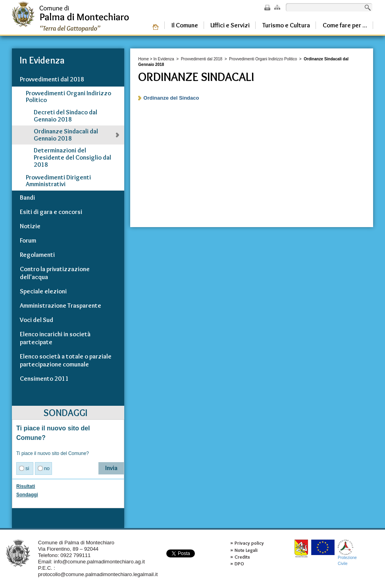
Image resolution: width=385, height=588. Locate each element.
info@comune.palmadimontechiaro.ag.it (99, 562)
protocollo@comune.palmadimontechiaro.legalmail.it (98, 574)
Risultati (26, 486)
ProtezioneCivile (347, 552)
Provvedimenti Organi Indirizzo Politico (263, 59)
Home (143, 59)
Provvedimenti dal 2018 (202, 59)
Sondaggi (27, 495)
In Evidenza (164, 59)
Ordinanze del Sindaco (171, 98)
